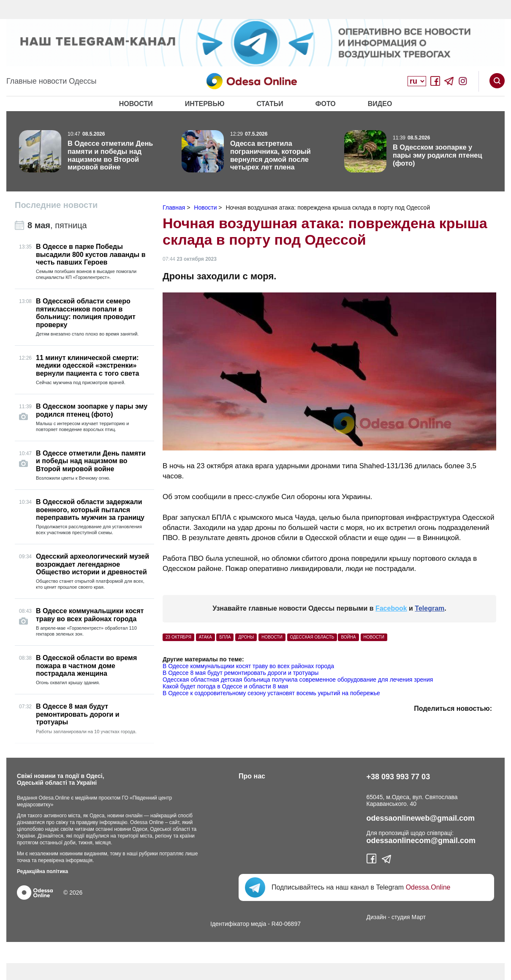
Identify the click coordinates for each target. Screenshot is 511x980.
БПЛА (225, 637)
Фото (326, 104)
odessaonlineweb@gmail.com (421, 818)
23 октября (178, 637)
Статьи (270, 104)
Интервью (205, 104)
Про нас (252, 776)
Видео (380, 104)
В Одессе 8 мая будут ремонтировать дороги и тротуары (241, 673)
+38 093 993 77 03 (398, 777)
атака (205, 637)
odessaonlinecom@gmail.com (421, 841)
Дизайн (376, 917)
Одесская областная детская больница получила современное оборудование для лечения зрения (298, 680)
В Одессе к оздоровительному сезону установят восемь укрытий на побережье (271, 693)
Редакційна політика (42, 871)
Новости (136, 104)
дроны (246, 637)
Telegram (429, 608)
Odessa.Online (428, 887)
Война (348, 637)
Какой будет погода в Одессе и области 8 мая (225, 686)
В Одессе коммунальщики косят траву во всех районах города (248, 666)
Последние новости (56, 205)
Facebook (391, 608)
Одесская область (312, 637)
